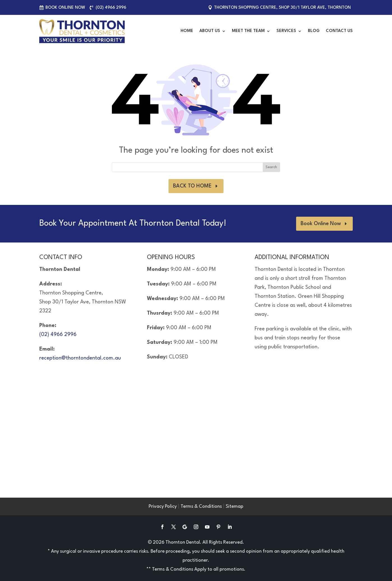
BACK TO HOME (192, 186)
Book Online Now (65, 8)
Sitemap (235, 506)
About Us (210, 31)
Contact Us (339, 31)
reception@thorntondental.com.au (80, 358)
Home (187, 31)
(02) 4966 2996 (111, 8)
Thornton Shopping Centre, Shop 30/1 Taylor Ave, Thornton (282, 8)
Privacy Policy (163, 506)
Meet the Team (248, 31)
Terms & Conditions (201, 506)
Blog (314, 31)
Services (286, 31)
